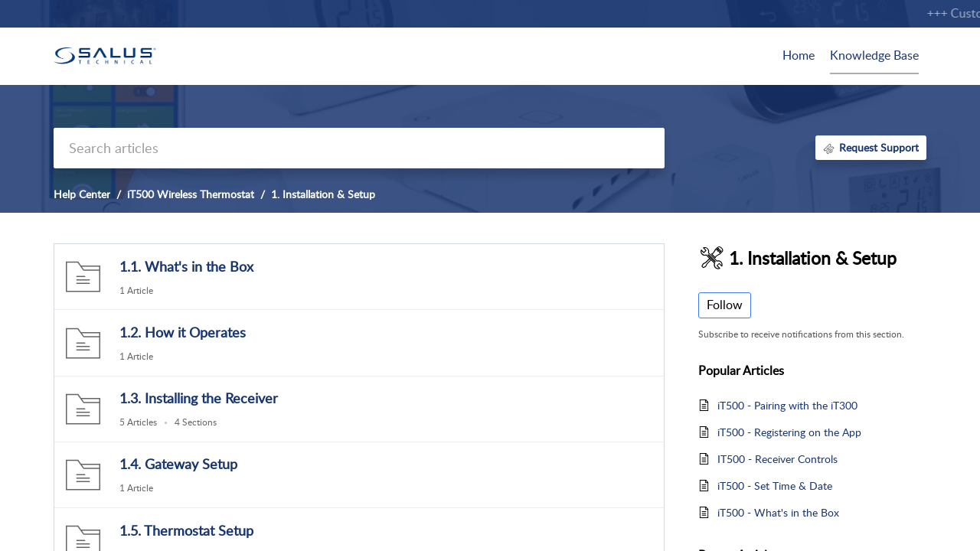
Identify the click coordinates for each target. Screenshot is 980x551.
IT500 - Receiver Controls (777, 459)
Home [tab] (799, 55)
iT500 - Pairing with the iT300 (787, 405)
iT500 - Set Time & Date (775, 486)
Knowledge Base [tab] (874, 55)
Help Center (82, 194)
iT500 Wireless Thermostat (191, 194)
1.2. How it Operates (183, 332)
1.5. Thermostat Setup (186, 530)
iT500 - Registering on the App (789, 432)
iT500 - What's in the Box (778, 512)
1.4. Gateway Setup (178, 464)
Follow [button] (725, 305)
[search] (359, 148)
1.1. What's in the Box (186, 266)
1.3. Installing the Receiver (199, 398)
